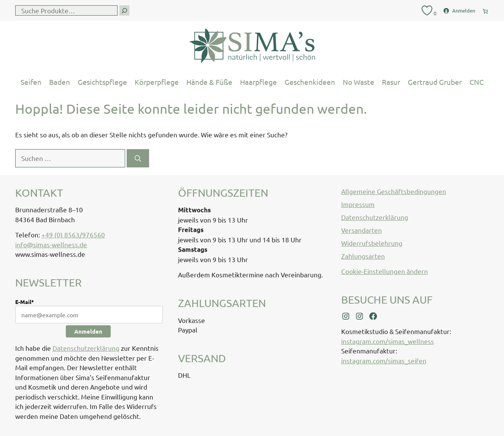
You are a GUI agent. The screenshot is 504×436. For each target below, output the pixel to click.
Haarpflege (258, 82)
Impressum (358, 204)
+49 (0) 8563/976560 (73, 235)
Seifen (31, 82)
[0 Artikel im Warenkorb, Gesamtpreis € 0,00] (485, 10)
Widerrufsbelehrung (372, 243)
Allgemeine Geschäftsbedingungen (394, 191)
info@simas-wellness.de (51, 244)
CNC (477, 82)
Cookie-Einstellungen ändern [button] (385, 271)
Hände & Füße (209, 82)
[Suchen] (138, 158)
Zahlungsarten (363, 256)
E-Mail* (25, 302)
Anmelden (88, 331)
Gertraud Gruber (435, 82)
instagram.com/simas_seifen (384, 360)
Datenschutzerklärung (86, 348)
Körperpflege (157, 82)
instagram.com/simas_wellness (388, 341)
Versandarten (362, 230)
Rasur (391, 82)
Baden (60, 82)
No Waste (359, 82)
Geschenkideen (310, 82)
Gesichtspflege (102, 82)
